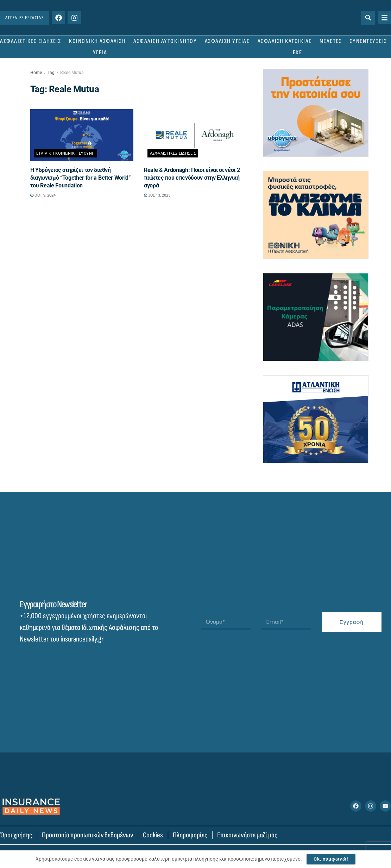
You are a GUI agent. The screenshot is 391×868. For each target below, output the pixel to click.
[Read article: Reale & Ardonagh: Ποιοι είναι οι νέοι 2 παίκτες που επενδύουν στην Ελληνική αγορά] (195, 135)
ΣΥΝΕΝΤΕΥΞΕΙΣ (368, 41)
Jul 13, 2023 (157, 195)
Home (36, 73)
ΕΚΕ (298, 52)
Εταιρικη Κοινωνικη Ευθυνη (66, 153)
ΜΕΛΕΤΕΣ (331, 41)
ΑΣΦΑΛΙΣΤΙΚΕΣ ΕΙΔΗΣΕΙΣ (31, 41)
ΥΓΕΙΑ (100, 52)
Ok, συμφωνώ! (331, 859)
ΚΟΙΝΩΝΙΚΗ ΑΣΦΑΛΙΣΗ (97, 41)
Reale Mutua (72, 73)
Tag (51, 73)
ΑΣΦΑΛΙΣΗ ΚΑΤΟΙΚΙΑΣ (285, 41)
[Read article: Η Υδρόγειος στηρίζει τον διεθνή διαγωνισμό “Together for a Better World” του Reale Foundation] (82, 135)
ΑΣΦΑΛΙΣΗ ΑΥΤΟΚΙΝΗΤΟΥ (165, 41)
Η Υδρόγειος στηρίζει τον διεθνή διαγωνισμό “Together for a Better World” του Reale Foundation (81, 178)
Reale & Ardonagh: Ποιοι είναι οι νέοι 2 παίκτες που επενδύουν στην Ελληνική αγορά (192, 178)
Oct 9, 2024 (43, 195)
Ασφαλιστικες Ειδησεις (173, 153)
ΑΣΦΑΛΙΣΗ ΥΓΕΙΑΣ (227, 41)
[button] (368, 18)
